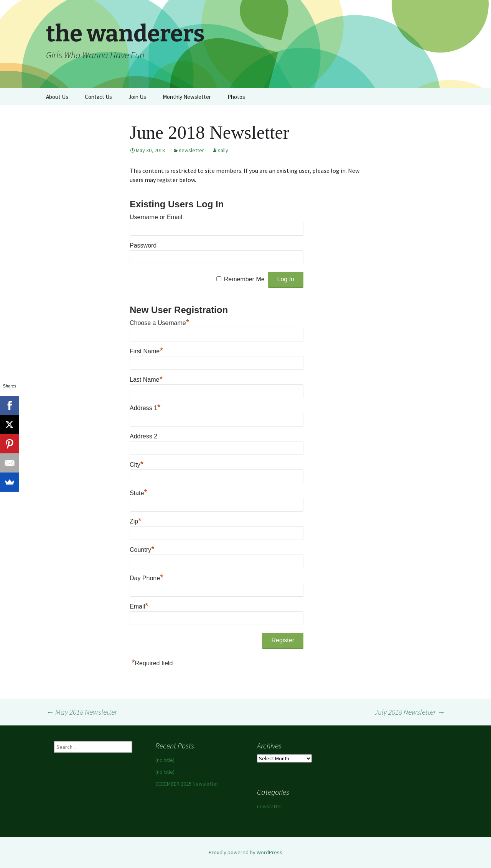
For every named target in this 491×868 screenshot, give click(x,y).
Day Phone (147, 578)
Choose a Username (159, 323)
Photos (236, 97)
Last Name (146, 380)
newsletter (191, 150)
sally (223, 150)
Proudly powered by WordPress (245, 852)
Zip (136, 521)
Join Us (137, 97)
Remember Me (244, 279)
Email (139, 606)
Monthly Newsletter (187, 97)
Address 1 (145, 408)
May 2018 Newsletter (82, 712)
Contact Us (98, 97)
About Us (57, 97)
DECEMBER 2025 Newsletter (187, 784)
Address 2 (143, 436)
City (137, 465)
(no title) (165, 760)
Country (142, 550)
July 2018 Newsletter (410, 712)
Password (143, 245)
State (138, 493)
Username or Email (156, 217)
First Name (146, 351)
